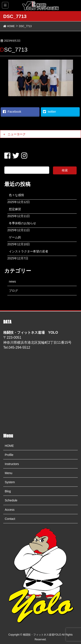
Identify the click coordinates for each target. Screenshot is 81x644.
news (12, 281)
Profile (9, 455)
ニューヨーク (17, 134)
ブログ (13, 291)
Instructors (12, 464)
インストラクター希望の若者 (29, 251)
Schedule (11, 500)
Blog (8, 491)
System (10, 482)
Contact (10, 519)
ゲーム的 (15, 237)
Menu (9, 473)
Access (10, 510)
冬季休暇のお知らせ (22, 223)
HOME (9, 446)
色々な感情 (16, 195)
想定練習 (15, 209)
